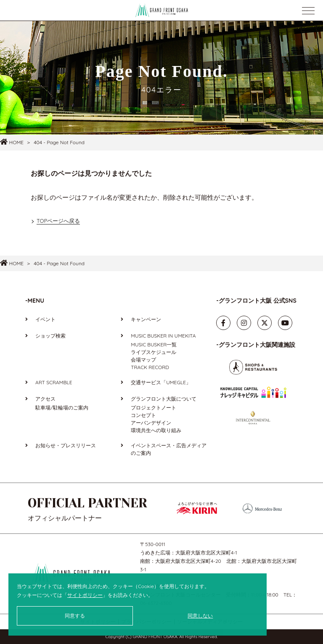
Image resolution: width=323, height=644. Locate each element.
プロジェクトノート (154, 408)
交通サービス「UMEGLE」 (161, 382)
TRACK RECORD (150, 367)
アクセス (45, 399)
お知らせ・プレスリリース (66, 445)
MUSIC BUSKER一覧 (154, 344)
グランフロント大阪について (164, 399)
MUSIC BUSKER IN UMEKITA (163, 336)
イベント (45, 319)
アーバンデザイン (151, 423)
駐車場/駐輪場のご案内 (62, 408)
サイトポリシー (85, 595)
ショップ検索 (50, 336)
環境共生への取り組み (156, 430)
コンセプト (143, 415)
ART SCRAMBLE (54, 382)
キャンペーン (146, 319)
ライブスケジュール (154, 352)
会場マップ (143, 360)
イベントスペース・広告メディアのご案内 (169, 449)
